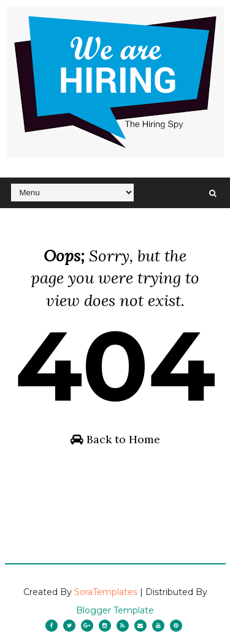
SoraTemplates (106, 592)
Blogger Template (115, 610)
